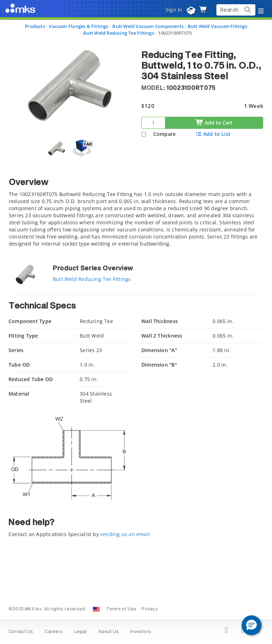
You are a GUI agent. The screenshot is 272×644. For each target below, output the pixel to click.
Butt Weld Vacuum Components (148, 26)
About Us (108, 632)
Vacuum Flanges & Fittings (78, 26)
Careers (53, 632)
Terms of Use (121, 609)
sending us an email (125, 534)
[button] (251, 625)
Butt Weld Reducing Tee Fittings (119, 33)
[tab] (136, 211)
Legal (80, 632)
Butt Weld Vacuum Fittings (217, 26)
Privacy (150, 609)
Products (35, 26)
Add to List (213, 134)
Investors (141, 632)
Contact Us (21, 632)
